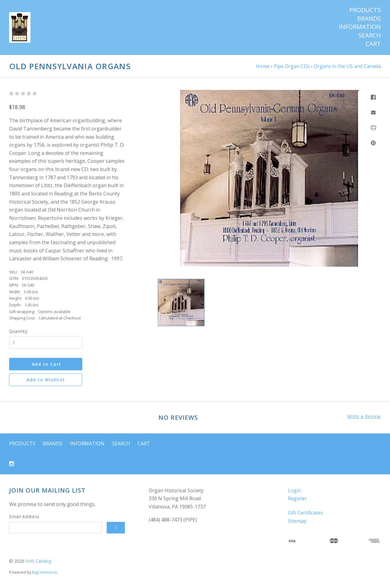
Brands (369, 19)
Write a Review (364, 416)
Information (360, 27)
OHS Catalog (38, 561)
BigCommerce (45, 572)
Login (294, 490)
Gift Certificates (305, 513)
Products (365, 10)
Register (298, 498)
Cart (373, 44)
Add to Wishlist (46, 380)
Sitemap (297, 521)
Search (370, 35)
